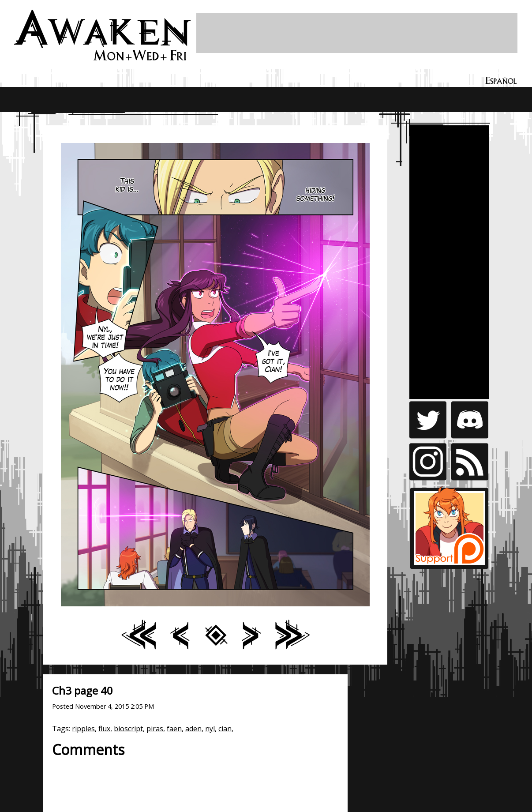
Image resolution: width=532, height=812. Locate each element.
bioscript (128, 729)
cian (225, 729)
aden (193, 729)
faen (174, 729)
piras (155, 729)
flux (104, 729)
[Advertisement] (357, 33)
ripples (83, 729)
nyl (210, 729)
